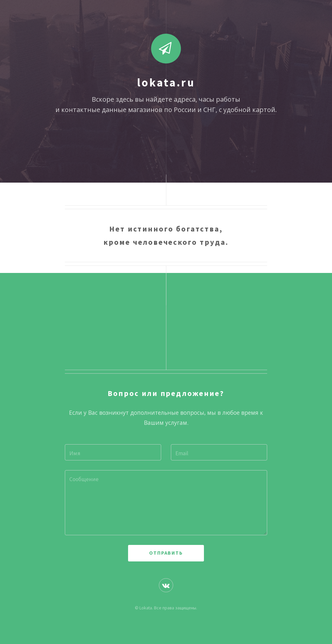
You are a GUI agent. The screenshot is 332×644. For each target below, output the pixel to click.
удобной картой (249, 110)
